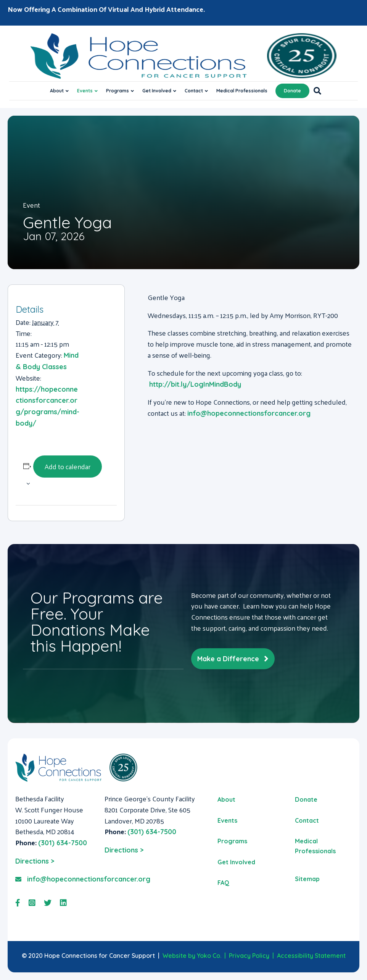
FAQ (223, 883)
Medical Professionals (242, 91)
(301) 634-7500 (63, 843)
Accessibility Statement (311, 956)
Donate (292, 91)
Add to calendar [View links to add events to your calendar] (68, 466)
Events (85, 91)
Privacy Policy (249, 956)
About (57, 91)
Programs (118, 91)
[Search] (315, 91)
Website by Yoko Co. (192, 956)
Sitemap (307, 879)
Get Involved (157, 91)
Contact (194, 91)
